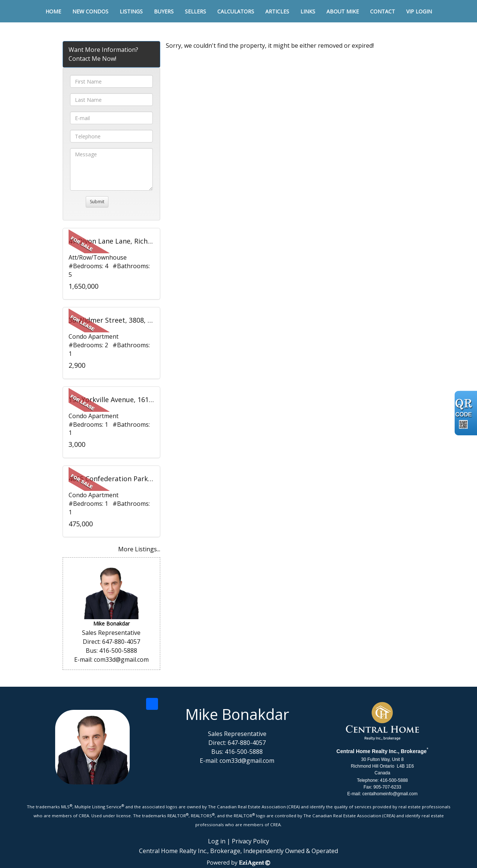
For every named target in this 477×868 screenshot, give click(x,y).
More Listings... (139, 549)
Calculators (236, 11)
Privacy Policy (250, 841)
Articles (277, 11)
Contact (383, 11)
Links (308, 11)
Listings (131, 11)
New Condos (90, 11)
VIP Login (419, 11)
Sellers (195, 11)
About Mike (343, 11)
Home (53, 11)
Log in (217, 841)
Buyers (164, 11)
